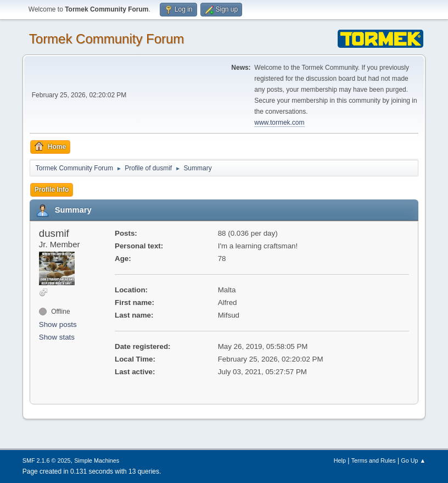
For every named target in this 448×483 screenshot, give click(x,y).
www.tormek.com (279, 123)
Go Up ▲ (413, 460)
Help (340, 460)
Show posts (58, 324)
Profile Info (52, 190)
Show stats (57, 337)
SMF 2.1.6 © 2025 (47, 460)
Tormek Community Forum (107, 39)
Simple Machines (97, 460)
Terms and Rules (374, 460)
